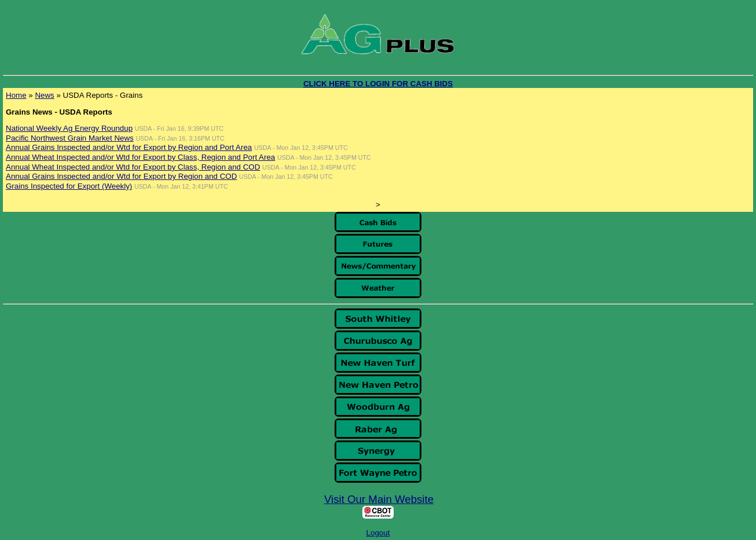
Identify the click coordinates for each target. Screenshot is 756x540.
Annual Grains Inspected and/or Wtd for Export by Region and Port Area (129, 147)
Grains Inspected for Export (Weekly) (69, 186)
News (44, 95)
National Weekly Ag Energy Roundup (69, 128)
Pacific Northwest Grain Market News (70, 138)
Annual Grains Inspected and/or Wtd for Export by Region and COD (121, 176)
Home (16, 95)
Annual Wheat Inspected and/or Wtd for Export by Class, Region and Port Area (140, 157)
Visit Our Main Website (379, 499)
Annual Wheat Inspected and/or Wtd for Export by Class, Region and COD (133, 167)
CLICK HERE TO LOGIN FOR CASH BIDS (378, 84)
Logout (378, 533)
